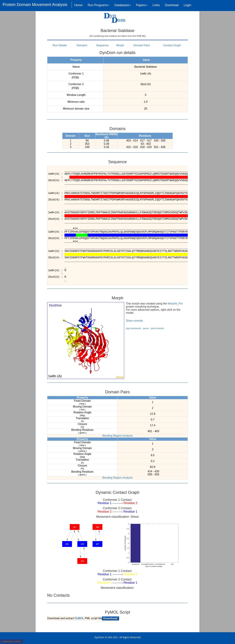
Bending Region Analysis (117, 436)
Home (79, 5)
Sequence (102, 45)
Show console (134, 321)
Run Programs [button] (99, 5)
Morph (120, 45)
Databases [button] (123, 5)
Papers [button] (142, 5)
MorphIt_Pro (175, 304)
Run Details (60, 45)
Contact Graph (172, 45)
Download (172, 5)
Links (156, 5)
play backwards (134, 328)
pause (146, 328)
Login (187, 5)
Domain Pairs (142, 45)
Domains (82, 45)
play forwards (157, 328)
